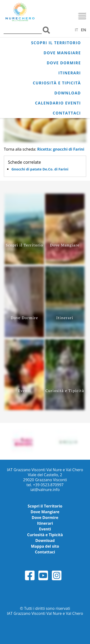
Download (68, 93)
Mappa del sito (45, 546)
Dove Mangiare (62, 53)
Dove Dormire (64, 63)
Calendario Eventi (58, 103)
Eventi (45, 529)
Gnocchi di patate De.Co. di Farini (40, 169)
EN (84, 30)
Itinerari (70, 73)
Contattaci (67, 113)
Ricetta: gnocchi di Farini (61, 149)
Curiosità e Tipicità (57, 83)
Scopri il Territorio (56, 43)
